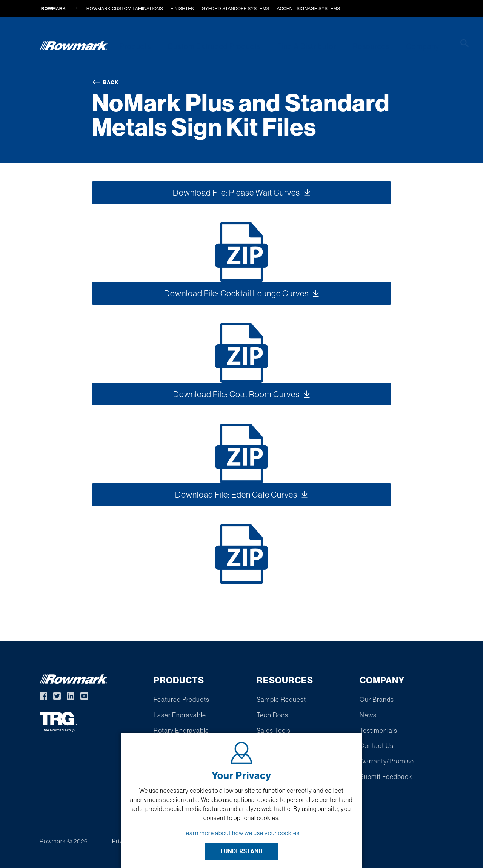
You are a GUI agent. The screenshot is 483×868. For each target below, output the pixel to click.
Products (133, 46)
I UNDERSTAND (241, 851)
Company (409, 46)
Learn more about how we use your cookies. (242, 833)
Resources (361, 46)
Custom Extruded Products (209, 46)
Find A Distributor (299, 46)
